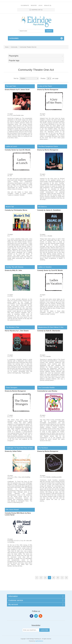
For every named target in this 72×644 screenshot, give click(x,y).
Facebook (31, 616)
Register (34, 5)
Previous (37, 578)
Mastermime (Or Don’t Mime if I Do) (50, 327)
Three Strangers (11, 388)
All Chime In (42, 207)
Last (66, 578)
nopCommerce (39, 641)
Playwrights (25, 5)
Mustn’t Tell (9, 207)
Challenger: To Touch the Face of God (19, 448)
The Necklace (43, 448)
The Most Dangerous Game (47, 146)
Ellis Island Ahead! (12, 510)
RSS (40, 616)
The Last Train (10, 86)
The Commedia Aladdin (46, 388)
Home (7, 47)
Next (62, 578)
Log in (40, 5)
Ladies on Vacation (44, 267)
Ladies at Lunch (11, 146)
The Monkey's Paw (12, 327)
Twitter (36, 616)
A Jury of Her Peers (45, 86)
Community (14, 47)
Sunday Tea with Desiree (14, 267)
